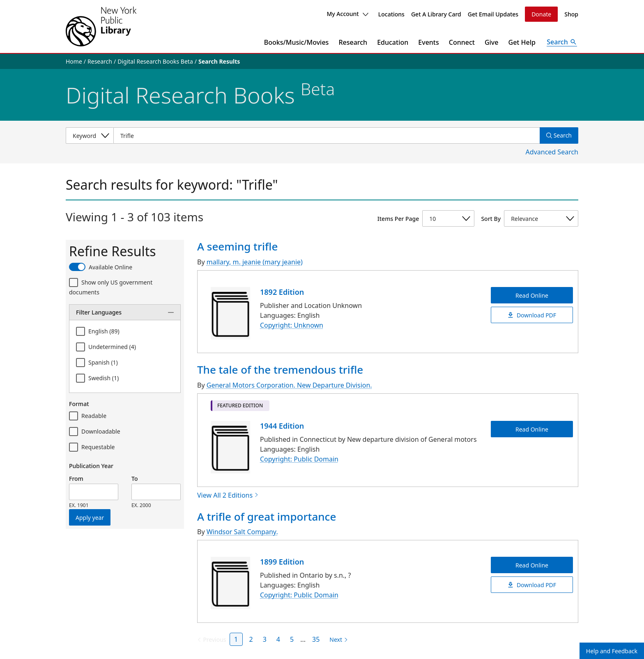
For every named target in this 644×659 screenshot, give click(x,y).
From (76, 479)
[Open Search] (562, 42)
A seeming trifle (237, 246)
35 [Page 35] (316, 639)
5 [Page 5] (292, 639)
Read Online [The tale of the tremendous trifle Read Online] (532, 429)
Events (428, 42)
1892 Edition (282, 292)
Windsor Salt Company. (242, 532)
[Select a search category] (90, 135)
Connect (462, 42)
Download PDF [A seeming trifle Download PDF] (532, 315)
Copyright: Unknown (292, 325)
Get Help (522, 42)
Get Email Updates (493, 14)
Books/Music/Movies (297, 42)
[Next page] (337, 640)
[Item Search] (327, 135)
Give (492, 42)
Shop (571, 14)
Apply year (90, 518)
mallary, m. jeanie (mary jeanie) (255, 262)
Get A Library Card (436, 14)
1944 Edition (282, 426)
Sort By (491, 219)
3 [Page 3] (265, 639)
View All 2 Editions (228, 495)
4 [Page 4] (278, 639)
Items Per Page (398, 219)
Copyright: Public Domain (299, 459)
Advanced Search (552, 152)
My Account (347, 14)
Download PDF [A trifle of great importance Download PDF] (532, 585)
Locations (391, 14)
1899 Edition (282, 562)
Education (393, 42)
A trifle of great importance (267, 517)
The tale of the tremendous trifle (280, 370)
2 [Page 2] (251, 639)
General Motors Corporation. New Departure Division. (289, 385)
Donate (541, 14)
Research (353, 42)
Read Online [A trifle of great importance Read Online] (532, 565)
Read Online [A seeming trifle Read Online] (532, 295)
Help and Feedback (612, 651)
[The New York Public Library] (101, 26)
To (135, 479)
